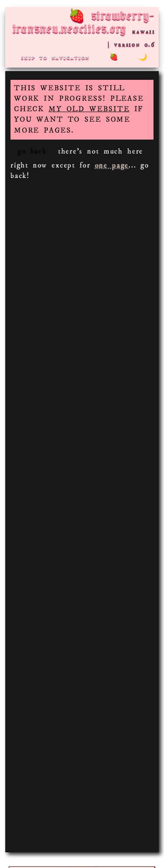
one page (112, 166)
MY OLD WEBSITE (89, 109)
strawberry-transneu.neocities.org (84, 23)
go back (32, 152)
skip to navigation (55, 57)
